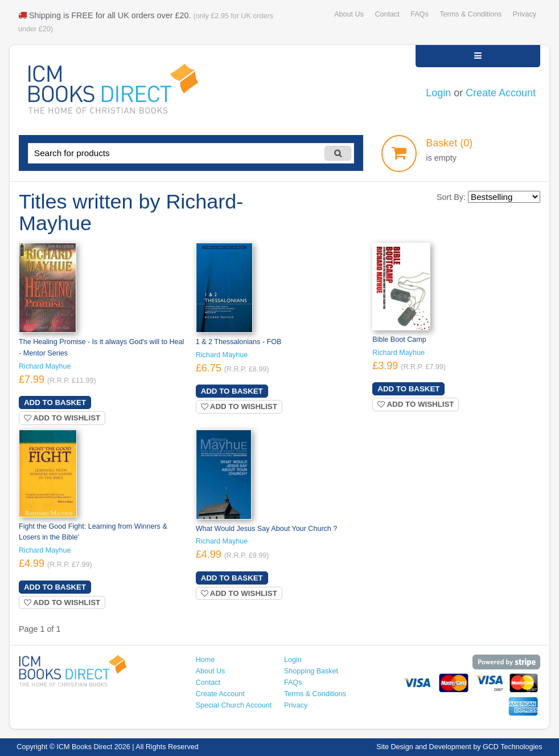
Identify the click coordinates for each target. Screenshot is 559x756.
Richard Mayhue (45, 366)
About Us (349, 14)
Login (438, 93)
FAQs (419, 14)
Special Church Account (234, 705)
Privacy (525, 14)
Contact (387, 14)
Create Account (501, 93)
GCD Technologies (513, 747)
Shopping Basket (311, 671)
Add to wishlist (62, 418)
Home (205, 660)
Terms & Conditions (470, 14)
